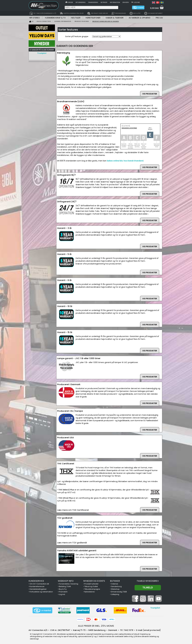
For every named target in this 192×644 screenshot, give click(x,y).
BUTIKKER (115, 581)
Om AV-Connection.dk (39, 584)
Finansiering (93, 2)
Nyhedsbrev (90, 592)
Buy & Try (63, 589)
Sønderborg (116, 586)
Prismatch (63, 592)
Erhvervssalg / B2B (119, 592)
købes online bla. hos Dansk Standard (125, 161)
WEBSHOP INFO (66, 581)
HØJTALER (76, 18)
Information (115, 2)
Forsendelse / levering (69, 584)
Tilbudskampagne (92, 589)
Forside (70, 2)
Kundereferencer (37, 586)
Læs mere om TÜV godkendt (72, 543)
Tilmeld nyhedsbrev (148, 581)
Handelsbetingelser (38, 589)
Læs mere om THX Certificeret (73, 510)
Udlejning (115, 594)
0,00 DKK (154, 8)
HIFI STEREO (35, 18)
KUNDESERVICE (36, 581)
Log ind (137, 2)
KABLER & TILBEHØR (115, 18)
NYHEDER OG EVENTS (94, 581)
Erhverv (126, 2)
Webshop (115, 589)
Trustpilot (42, 53)
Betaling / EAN (65, 586)
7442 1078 (128, 630)
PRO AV (159, 18)
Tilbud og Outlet (91, 586)
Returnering (81, 2)
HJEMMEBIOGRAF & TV (55, 18)
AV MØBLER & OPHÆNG (140, 18)
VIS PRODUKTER (150, 94)
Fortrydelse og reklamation (41, 592)
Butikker (104, 2)
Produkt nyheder (91, 584)
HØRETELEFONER (93, 18)
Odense (115, 584)
